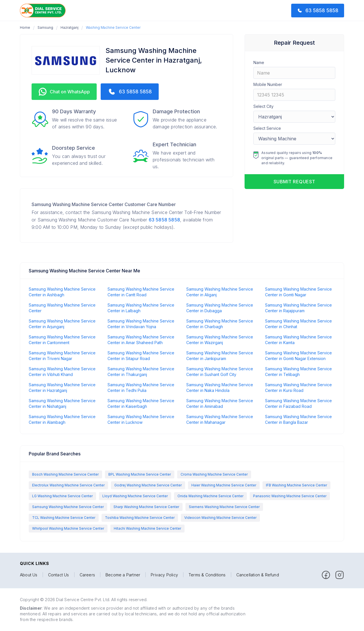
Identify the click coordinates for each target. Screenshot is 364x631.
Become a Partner (123, 575)
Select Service (267, 128)
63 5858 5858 (164, 220)
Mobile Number (268, 84)
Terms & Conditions (207, 575)
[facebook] (326, 575)
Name (259, 62)
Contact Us (59, 575)
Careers (87, 575)
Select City (263, 106)
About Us (29, 575)
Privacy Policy (164, 575)
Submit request (294, 182)
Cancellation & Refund (258, 575)
